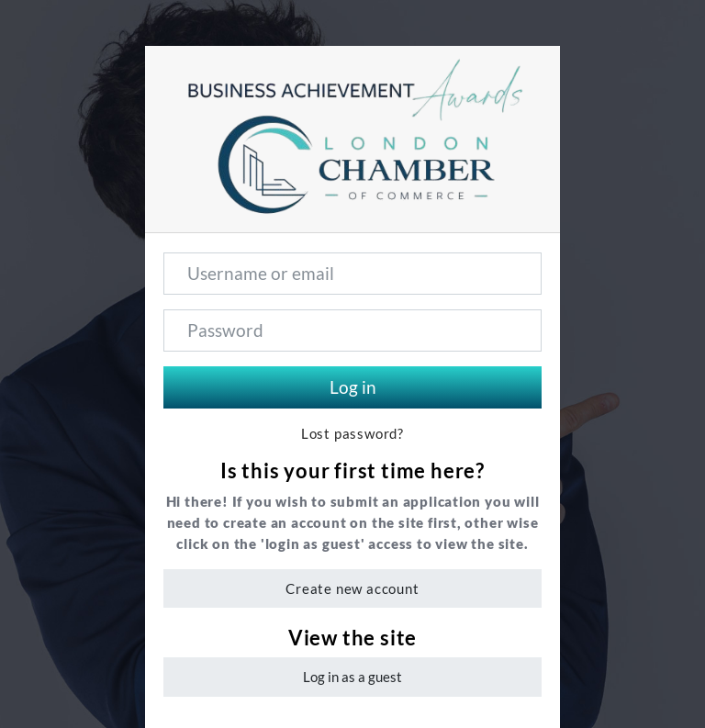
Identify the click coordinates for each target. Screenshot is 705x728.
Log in (353, 387)
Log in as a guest (352, 677)
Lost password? (352, 434)
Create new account (352, 588)
